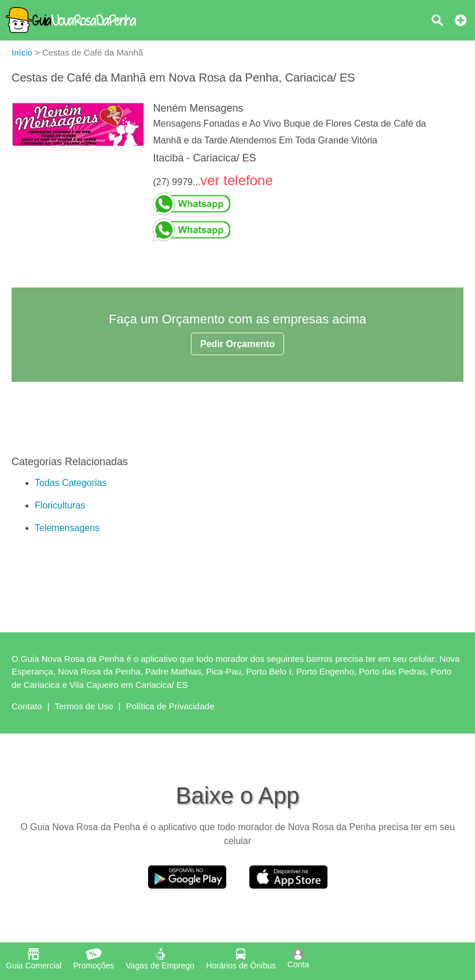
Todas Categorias (71, 483)
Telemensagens (67, 528)
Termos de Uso (84, 706)
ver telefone (236, 180)
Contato (27, 706)
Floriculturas (60, 505)
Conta (298, 959)
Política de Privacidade (170, 706)
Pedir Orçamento (237, 344)
